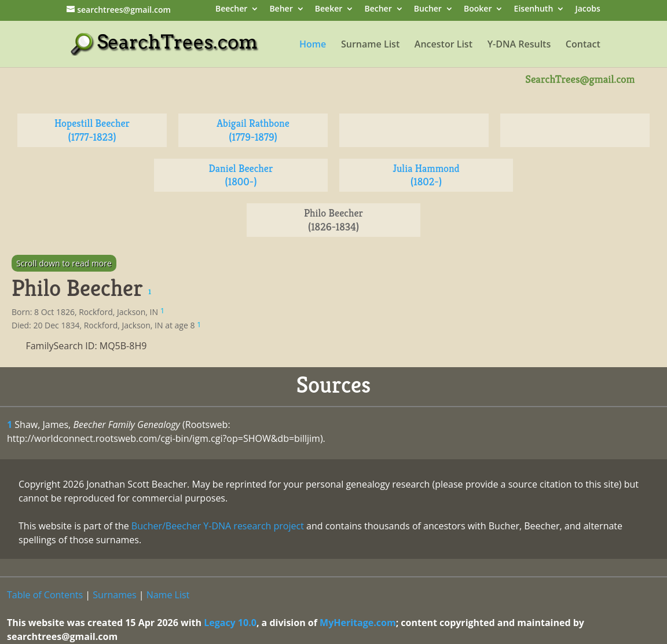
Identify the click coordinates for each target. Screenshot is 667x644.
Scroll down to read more (64, 263)
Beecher (231, 10)
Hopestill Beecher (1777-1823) (92, 130)
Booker (478, 10)
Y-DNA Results (519, 45)
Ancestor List (444, 45)
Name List (168, 595)
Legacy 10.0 (230, 623)
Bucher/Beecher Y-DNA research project (218, 526)
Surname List (370, 45)
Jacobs (587, 10)
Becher (378, 10)
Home (313, 45)
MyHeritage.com (358, 623)
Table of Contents (45, 595)
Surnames (114, 595)
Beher (281, 10)
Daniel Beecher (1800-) (241, 175)
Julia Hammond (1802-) (426, 175)
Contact (583, 45)
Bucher (428, 10)
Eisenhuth (534, 10)
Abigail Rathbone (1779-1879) (253, 130)
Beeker (329, 10)
